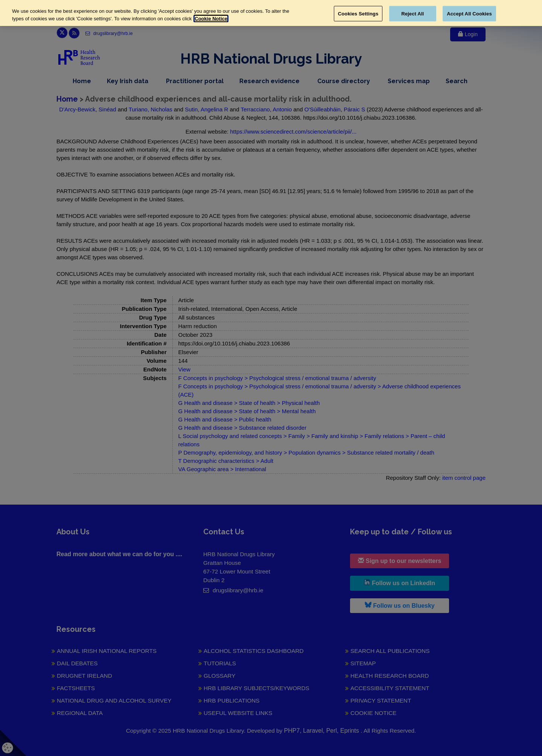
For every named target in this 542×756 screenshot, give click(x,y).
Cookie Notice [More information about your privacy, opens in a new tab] (211, 19)
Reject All (413, 13)
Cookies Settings (358, 13)
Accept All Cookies (469, 13)
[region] (271, 13)
